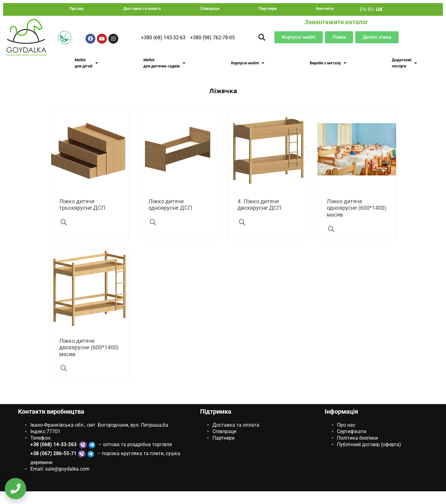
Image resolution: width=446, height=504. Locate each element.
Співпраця (210, 9)
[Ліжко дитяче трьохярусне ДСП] (64, 235)
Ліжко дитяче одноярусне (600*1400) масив (356, 220)
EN (363, 9)
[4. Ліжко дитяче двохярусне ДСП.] (242, 235)
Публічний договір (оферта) (369, 457)
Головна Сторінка (187, 89)
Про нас (77, 9)
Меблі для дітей (86, 63)
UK (379, 9)
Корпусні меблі (248, 63)
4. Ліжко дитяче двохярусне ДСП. (260, 217)
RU (371, 9)
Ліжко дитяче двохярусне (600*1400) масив (89, 360)
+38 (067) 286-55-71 (53, 466)
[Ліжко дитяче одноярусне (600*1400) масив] (331, 241)
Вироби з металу (328, 63)
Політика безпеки (357, 451)
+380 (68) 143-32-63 (163, 38)
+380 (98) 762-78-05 (212, 38)
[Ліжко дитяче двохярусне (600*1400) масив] (64, 381)
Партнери (268, 9)
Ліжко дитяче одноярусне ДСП (170, 217)
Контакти (325, 9)
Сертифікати (352, 444)
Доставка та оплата (142, 9)
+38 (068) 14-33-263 (54, 457)
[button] (262, 37)
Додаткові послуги (404, 63)
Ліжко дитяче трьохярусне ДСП (82, 217)
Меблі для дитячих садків (164, 63)
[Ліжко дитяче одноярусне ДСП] (153, 235)
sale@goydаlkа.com (67, 481)
